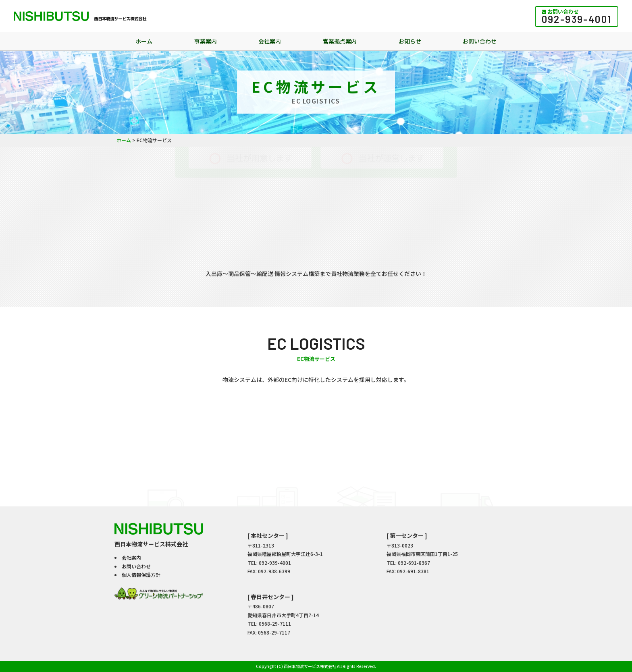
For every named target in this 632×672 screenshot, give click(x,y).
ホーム (144, 41)
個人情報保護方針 (141, 575)
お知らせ (410, 41)
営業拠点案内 (340, 41)
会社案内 (270, 41)
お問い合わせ (480, 41)
